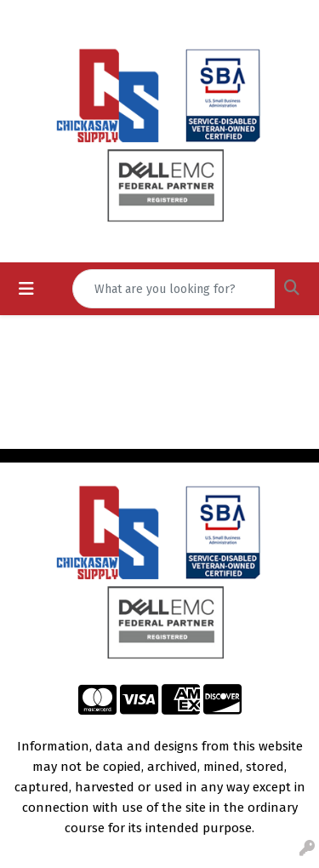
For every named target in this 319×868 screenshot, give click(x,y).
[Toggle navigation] (26, 289)
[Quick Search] (174, 289)
